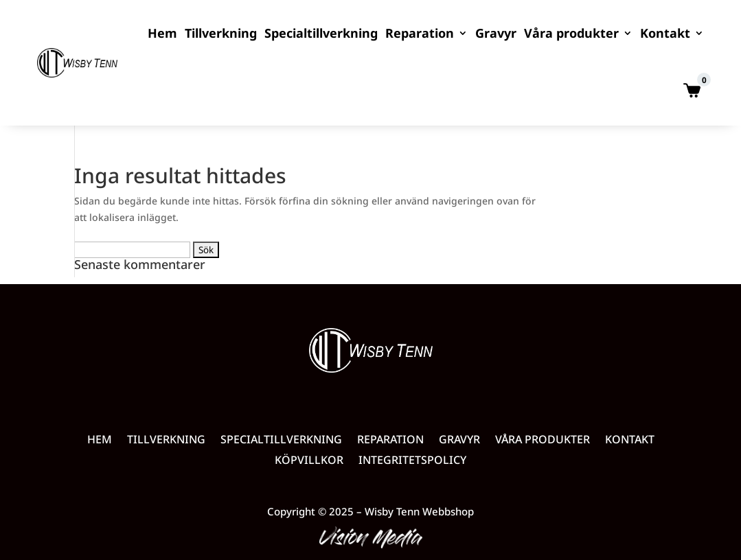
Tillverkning (221, 33)
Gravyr (496, 33)
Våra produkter (571, 33)
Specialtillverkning (321, 33)
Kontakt (665, 33)
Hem (162, 33)
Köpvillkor (309, 461)
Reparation (420, 33)
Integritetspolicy (412, 461)
